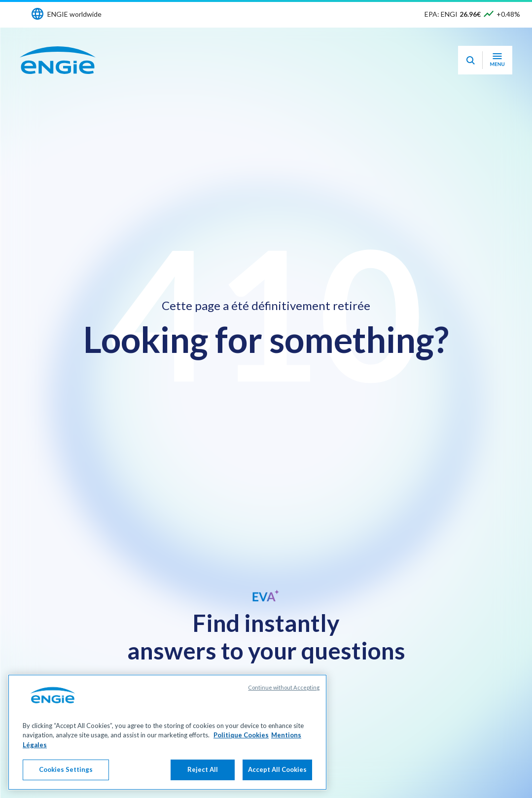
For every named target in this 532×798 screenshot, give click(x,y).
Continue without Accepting (284, 687)
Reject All (203, 769)
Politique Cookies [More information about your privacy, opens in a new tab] (241, 735)
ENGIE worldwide (74, 14)
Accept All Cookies (277, 769)
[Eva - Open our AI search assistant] (470, 60)
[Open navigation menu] (497, 60)
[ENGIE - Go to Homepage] (58, 60)
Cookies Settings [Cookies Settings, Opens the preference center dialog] (66, 769)
